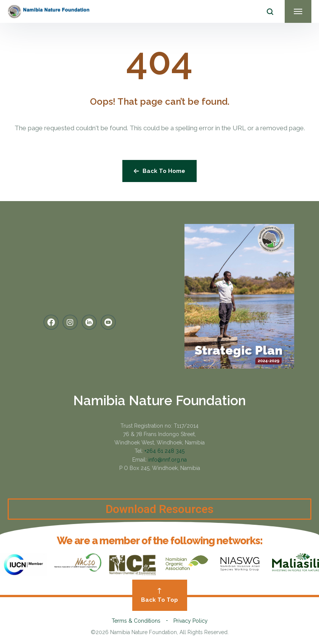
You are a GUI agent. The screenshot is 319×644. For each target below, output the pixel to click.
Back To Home (159, 171)
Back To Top (160, 596)
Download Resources (159, 517)
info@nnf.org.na (168, 460)
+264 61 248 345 (164, 451)
